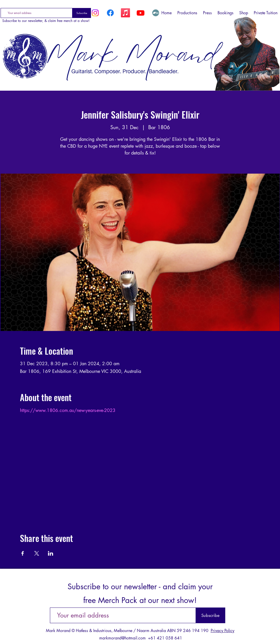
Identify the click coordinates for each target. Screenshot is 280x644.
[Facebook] (110, 13)
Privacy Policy (223, 630)
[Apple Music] (125, 13)
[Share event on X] (37, 553)
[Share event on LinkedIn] (51, 553)
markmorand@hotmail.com (122, 638)
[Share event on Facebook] (23, 553)
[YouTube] (141, 13)
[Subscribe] (82, 13)
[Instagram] (95, 13)
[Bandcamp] (156, 13)
